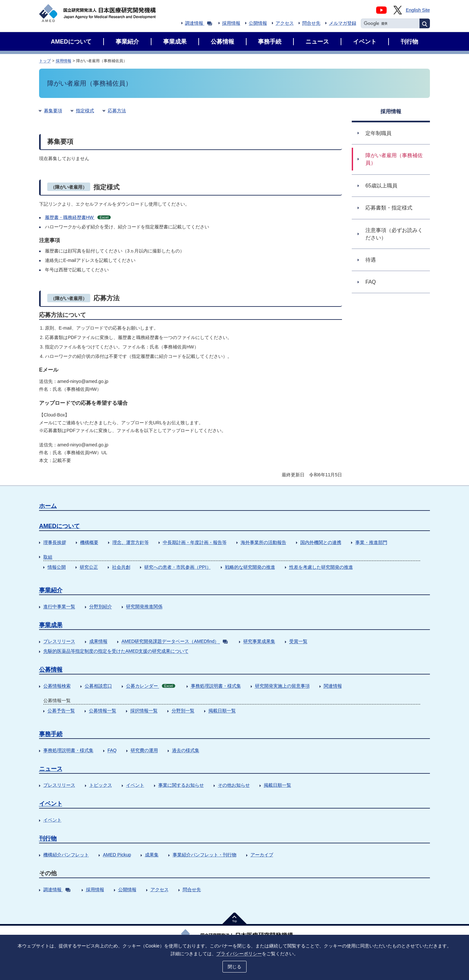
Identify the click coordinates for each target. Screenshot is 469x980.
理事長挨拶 (55, 542)
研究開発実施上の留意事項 (282, 686)
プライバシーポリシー (239, 953)
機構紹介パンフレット (66, 855)
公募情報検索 (57, 686)
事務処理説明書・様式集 (216, 686)
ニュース (51, 769)
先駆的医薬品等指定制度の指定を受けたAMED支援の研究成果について (116, 651)
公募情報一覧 (103, 711)
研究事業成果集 (259, 641)
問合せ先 (311, 23)
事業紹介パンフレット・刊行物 (205, 855)
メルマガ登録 (343, 23)
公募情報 (51, 670)
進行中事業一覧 (59, 606)
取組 (48, 557)
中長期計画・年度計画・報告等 (195, 542)
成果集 (152, 855)
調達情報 (199, 23)
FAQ (112, 750)
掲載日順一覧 (222, 711)
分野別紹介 (101, 606)
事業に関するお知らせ (181, 785)
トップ (45, 61)
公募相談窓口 (98, 686)
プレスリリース (59, 641)
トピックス (101, 785)
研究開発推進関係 (144, 606)
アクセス (285, 23)
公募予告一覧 (61, 711)
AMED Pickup (117, 855)
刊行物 (48, 838)
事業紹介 (51, 590)
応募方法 (117, 111)
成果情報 (98, 641)
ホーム (48, 506)
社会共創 (121, 567)
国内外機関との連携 (321, 542)
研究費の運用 (144, 750)
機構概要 (89, 542)
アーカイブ (262, 855)
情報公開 (57, 567)
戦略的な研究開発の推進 (250, 567)
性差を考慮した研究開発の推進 (321, 567)
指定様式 (85, 111)
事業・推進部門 (371, 542)
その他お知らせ (234, 785)
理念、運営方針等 (131, 542)
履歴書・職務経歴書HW (78, 217)
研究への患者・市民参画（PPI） (178, 567)
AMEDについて (59, 526)
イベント (135, 785)
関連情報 (333, 686)
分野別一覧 (183, 711)
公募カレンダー (151, 686)
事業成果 (51, 625)
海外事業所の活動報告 (263, 542)
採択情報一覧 (144, 711)
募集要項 (53, 111)
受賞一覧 (298, 641)
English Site (418, 10)
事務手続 (51, 734)
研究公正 (89, 567)
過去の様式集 (186, 750)
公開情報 (258, 23)
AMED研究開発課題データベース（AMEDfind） (175, 641)
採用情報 (231, 23)
